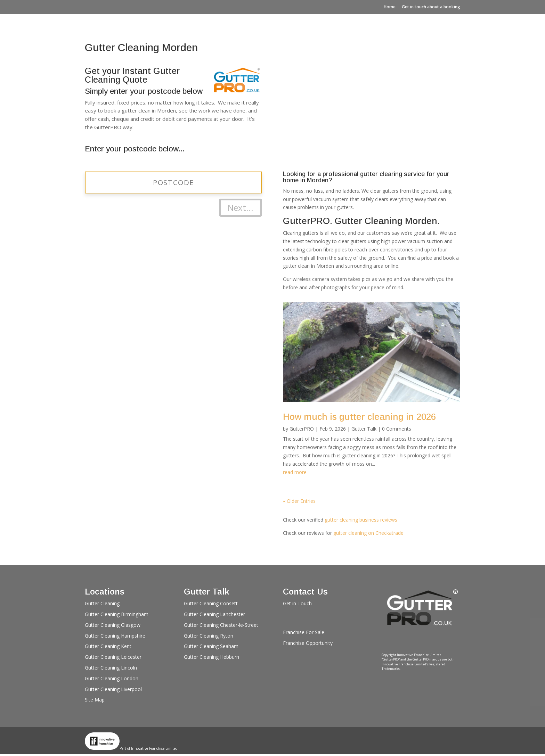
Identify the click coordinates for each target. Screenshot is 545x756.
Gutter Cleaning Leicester (113, 657)
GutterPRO (302, 429)
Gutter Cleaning (102, 603)
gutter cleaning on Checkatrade (368, 533)
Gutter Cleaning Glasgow (113, 625)
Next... (241, 207)
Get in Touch (297, 603)
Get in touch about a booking (431, 7)
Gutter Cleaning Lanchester (214, 614)
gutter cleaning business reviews (361, 520)
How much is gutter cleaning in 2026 (359, 417)
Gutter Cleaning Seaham (211, 646)
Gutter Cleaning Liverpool (113, 689)
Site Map (95, 700)
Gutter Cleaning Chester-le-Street (221, 625)
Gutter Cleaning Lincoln (111, 668)
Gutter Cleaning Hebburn (212, 657)
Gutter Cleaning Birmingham (117, 614)
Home (390, 7)
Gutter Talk (364, 429)
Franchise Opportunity (308, 643)
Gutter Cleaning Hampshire (115, 636)
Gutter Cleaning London (112, 678)
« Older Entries (299, 501)
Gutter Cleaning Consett (211, 603)
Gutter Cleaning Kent (108, 646)
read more (295, 472)
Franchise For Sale (304, 632)
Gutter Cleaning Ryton (209, 636)
